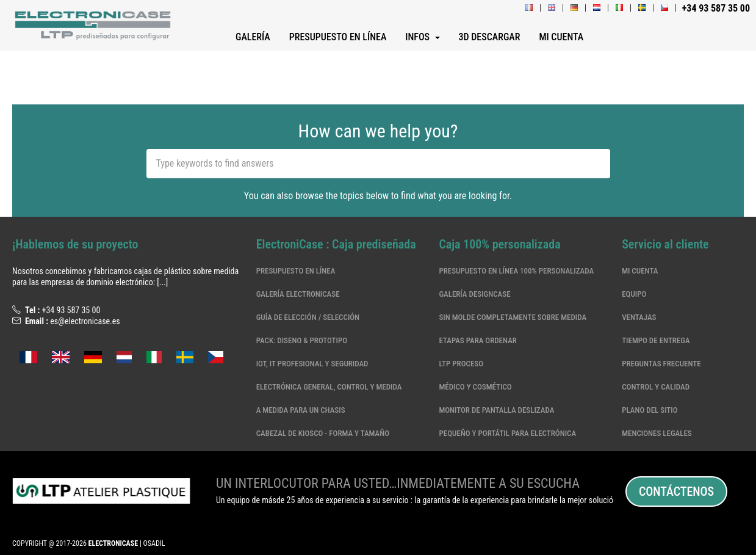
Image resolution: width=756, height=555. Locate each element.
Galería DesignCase (474, 294)
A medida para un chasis (301, 410)
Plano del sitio (650, 410)
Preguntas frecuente (661, 364)
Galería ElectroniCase (298, 294)
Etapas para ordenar (477, 340)
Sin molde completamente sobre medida (513, 317)
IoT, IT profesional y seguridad (312, 364)
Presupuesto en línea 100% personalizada (516, 271)
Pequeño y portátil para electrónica (507, 433)
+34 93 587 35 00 (71, 310)
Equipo (634, 294)
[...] (162, 282)
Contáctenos (676, 492)
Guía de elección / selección (308, 317)
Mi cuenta (640, 271)
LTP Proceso (461, 364)
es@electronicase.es (85, 321)
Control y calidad (656, 387)
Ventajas (639, 317)
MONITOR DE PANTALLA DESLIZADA (496, 410)
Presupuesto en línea (296, 271)
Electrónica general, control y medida (329, 387)
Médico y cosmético (475, 387)
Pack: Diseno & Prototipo (302, 340)
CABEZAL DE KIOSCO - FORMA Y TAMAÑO (323, 433)
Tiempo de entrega (656, 340)
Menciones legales (657, 433)
